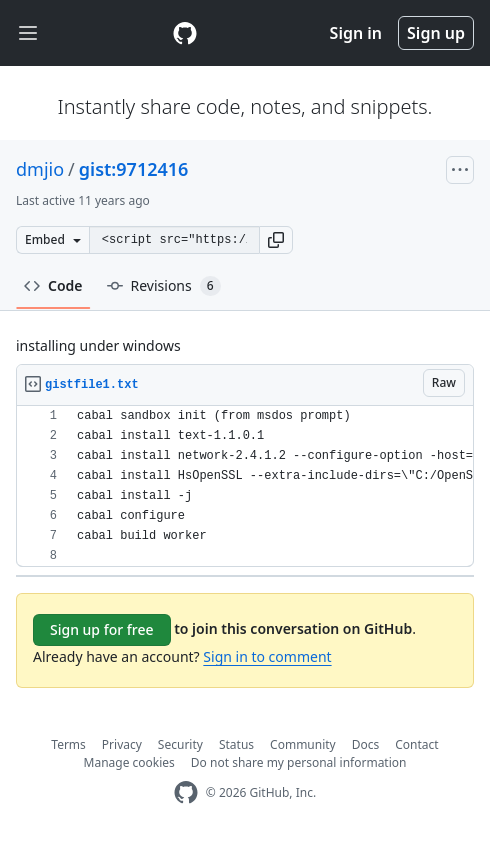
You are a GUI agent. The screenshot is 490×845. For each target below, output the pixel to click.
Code (53, 285)
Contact (416, 744)
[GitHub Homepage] (186, 792)
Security (180, 744)
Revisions (164, 286)
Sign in (356, 33)
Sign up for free (102, 629)
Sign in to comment (267, 656)
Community (303, 744)
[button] (276, 240)
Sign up (436, 33)
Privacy (122, 744)
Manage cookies (129, 762)
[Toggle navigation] (28, 33)
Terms (68, 744)
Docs (366, 744)
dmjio (40, 169)
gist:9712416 (134, 169)
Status (236, 744)
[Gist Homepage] (185, 33)
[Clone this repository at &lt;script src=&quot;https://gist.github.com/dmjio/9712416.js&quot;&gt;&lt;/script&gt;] (174, 240)
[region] (245, 486)
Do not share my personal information (299, 762)
